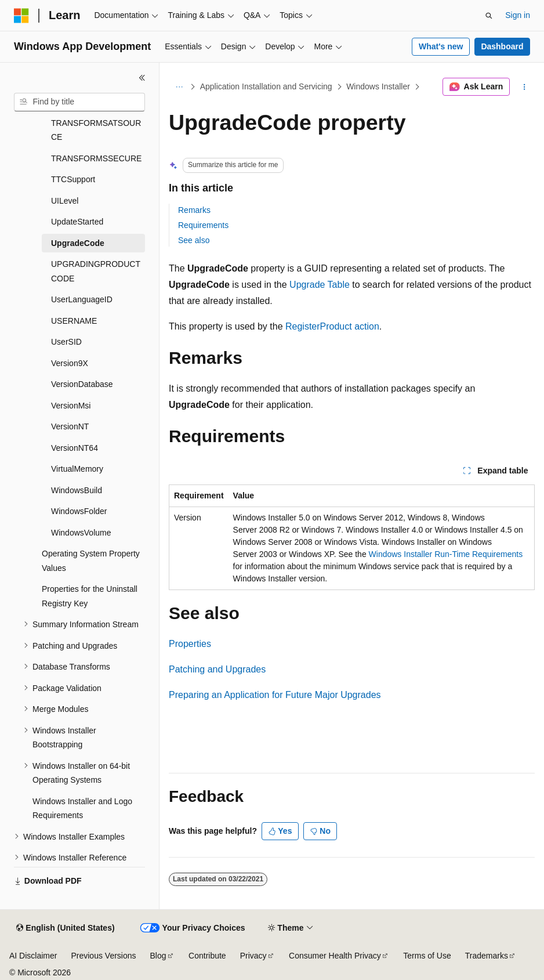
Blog (158, 956)
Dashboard (502, 46)
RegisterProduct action (332, 326)
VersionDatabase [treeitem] (82, 384)
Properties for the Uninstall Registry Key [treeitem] (90, 596)
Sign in (518, 15)
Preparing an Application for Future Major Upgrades (275, 695)
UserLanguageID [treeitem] (82, 299)
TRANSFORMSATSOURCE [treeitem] (96, 130)
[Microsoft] (21, 16)
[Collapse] (142, 78)
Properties (190, 644)
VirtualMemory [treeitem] (77, 469)
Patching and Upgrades (217, 669)
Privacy (253, 956)
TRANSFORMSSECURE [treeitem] (96, 158)
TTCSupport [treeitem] (73, 179)
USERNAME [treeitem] (74, 321)
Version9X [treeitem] (70, 363)
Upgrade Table (320, 285)
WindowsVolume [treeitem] (81, 533)
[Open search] (489, 16)
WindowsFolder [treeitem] (79, 511)
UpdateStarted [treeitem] (77, 222)
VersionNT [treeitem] (70, 426)
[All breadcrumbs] (179, 87)
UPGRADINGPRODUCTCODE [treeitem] (96, 271)
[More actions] (525, 87)
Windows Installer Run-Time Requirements (446, 554)
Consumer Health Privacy (335, 956)
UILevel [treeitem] (65, 201)
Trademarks (487, 956)
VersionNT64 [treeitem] (75, 448)
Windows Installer (378, 86)
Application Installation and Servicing (266, 86)
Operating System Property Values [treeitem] (91, 561)
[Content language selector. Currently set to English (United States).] (65, 928)
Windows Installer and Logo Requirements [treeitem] (82, 809)
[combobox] (79, 102)
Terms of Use (427, 956)
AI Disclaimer (33, 956)
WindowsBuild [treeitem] (77, 490)
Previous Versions (103, 956)
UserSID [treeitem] (66, 342)
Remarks (194, 210)
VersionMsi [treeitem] (71, 406)
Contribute (207, 956)
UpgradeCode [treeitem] (78, 243)
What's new (441, 46)
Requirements (203, 225)
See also (194, 240)
